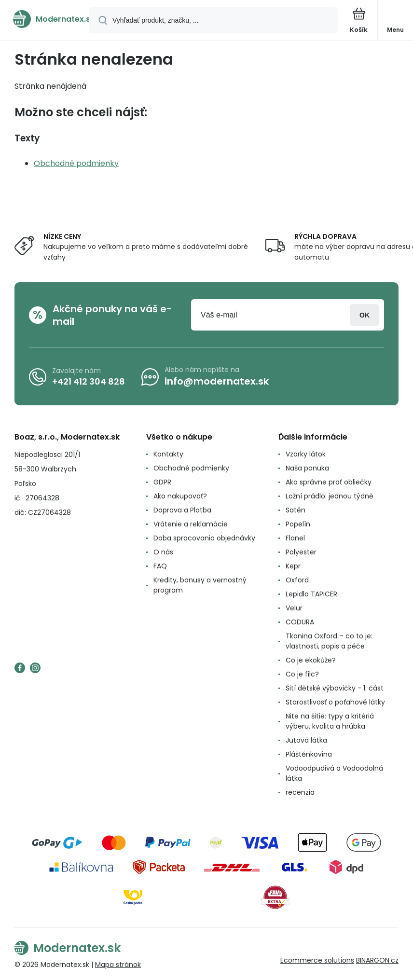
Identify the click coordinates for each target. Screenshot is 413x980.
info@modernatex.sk (217, 381)
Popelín (298, 524)
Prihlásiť (365, 315)
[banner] (45, 19)
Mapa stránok (118, 965)
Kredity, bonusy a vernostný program (200, 585)
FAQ (160, 566)
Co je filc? (302, 674)
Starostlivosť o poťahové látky (335, 702)
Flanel (295, 538)
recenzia (300, 792)
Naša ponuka (307, 468)
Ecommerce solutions (317, 960)
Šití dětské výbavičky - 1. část (335, 688)
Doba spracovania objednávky (204, 538)
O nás (163, 552)
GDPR (162, 482)
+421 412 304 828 (89, 381)
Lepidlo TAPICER (311, 594)
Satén (296, 510)
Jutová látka (306, 740)
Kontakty (168, 454)
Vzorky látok (306, 454)
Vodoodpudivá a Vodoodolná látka (334, 773)
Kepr (293, 566)
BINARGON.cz (377, 960)
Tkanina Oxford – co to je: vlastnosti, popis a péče (329, 641)
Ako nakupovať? (180, 496)
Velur (294, 608)
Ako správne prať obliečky (329, 482)
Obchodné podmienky (76, 163)
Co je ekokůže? (311, 660)
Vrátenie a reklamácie (191, 524)
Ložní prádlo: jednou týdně (330, 496)
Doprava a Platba (182, 510)
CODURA (300, 622)
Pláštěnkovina (309, 754)
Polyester (301, 552)
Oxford (297, 580)
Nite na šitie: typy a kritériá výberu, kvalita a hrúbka (330, 721)
